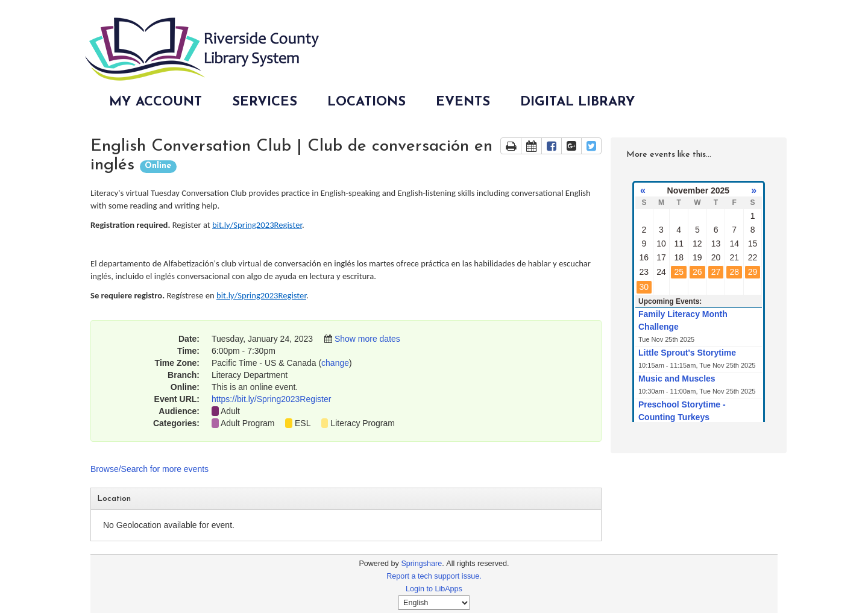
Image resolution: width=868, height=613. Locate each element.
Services (265, 102)
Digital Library (578, 102)
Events (463, 102)
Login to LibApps (434, 589)
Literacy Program (363, 423)
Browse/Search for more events (149, 469)
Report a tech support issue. (434, 576)
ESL (303, 423)
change (335, 363)
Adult (230, 411)
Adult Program (247, 423)
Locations (366, 102)
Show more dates (367, 339)
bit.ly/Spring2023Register (257, 225)
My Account (156, 102)
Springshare (421, 564)
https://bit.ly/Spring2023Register (271, 399)
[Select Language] (434, 603)
